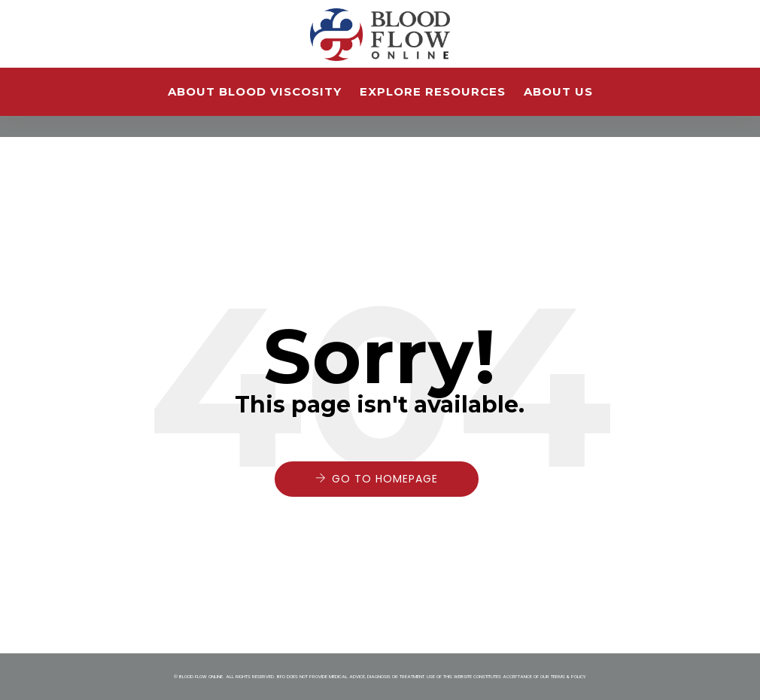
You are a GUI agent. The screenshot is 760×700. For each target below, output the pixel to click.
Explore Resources (433, 91)
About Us (558, 91)
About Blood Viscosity (255, 91)
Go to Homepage (385, 479)
